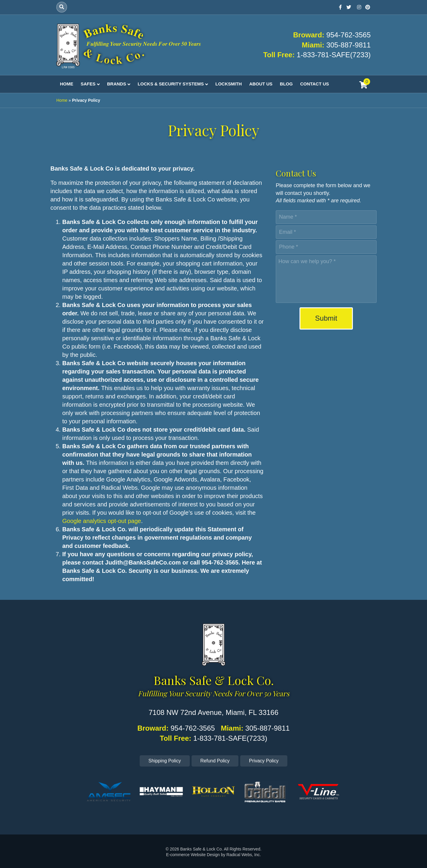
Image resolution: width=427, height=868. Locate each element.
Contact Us (314, 84)
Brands (117, 84)
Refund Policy (215, 761)
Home (67, 84)
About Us (261, 84)
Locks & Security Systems (171, 84)
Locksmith (228, 84)
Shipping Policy (165, 761)
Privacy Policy (264, 761)
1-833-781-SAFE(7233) (334, 55)
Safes (88, 84)
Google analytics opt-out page (102, 521)
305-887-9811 (349, 45)
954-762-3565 (349, 35)
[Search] (62, 7)
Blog (286, 84)
